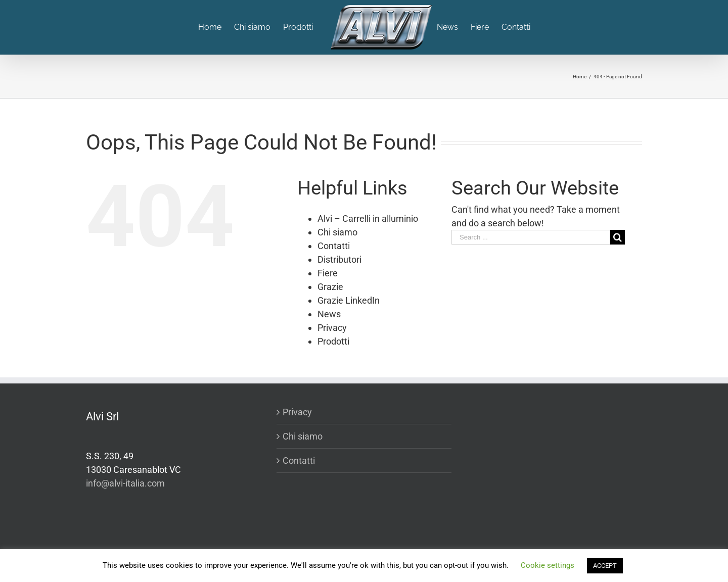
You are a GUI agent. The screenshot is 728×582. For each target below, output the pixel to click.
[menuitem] (216, 27)
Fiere (328, 273)
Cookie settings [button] (548, 565)
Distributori (339, 259)
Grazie (330, 287)
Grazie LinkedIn (349, 300)
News (329, 314)
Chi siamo (337, 232)
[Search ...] (531, 237)
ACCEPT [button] (605, 566)
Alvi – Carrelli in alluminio (368, 219)
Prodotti (333, 341)
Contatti (334, 246)
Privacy (332, 328)
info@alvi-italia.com (125, 483)
